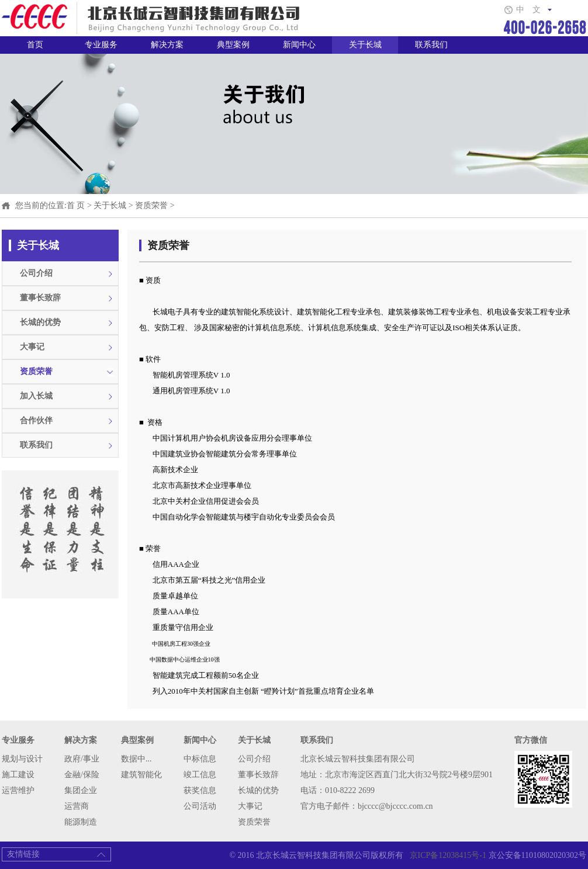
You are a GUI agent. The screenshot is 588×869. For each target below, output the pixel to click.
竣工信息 (200, 775)
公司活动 (200, 806)
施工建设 (18, 775)
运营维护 (18, 790)
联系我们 (431, 45)
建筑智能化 (141, 775)
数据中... (136, 759)
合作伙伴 (36, 420)
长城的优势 (40, 322)
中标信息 (200, 759)
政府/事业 (82, 759)
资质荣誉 (151, 205)
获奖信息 (200, 790)
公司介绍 (36, 273)
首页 (35, 45)
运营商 (77, 806)
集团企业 (81, 790)
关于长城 (365, 45)
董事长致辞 (40, 298)
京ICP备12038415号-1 (446, 855)
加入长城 (36, 396)
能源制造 (81, 822)
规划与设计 (22, 759)
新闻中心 (299, 45)
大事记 (32, 347)
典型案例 (233, 45)
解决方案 (167, 45)
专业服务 (101, 45)
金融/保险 (82, 775)
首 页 (76, 205)
